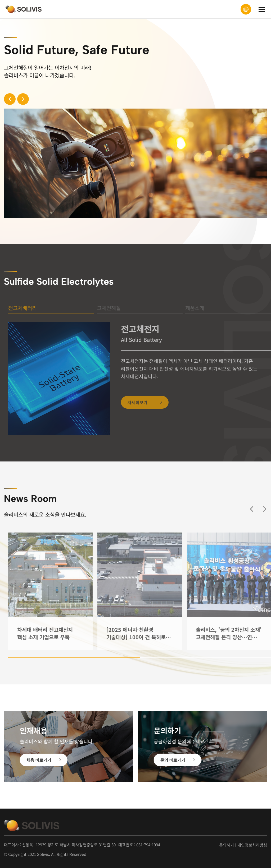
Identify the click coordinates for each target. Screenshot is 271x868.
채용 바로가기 (26, 760)
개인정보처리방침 (252, 845)
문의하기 (227, 845)
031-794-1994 (148, 845)
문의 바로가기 (160, 760)
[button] (21, 99)
